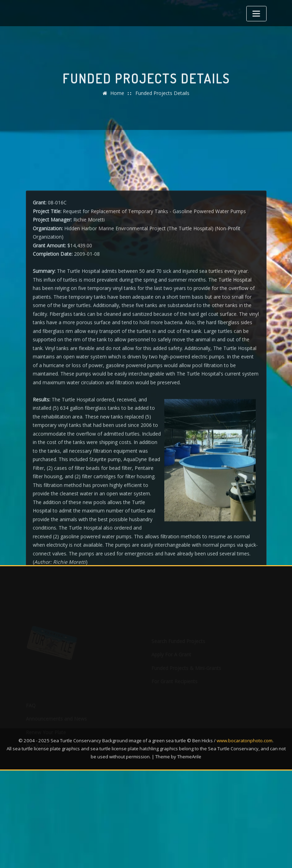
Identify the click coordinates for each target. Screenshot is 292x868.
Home (117, 97)
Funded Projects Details (162, 97)
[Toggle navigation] (256, 14)
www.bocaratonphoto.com (245, 741)
